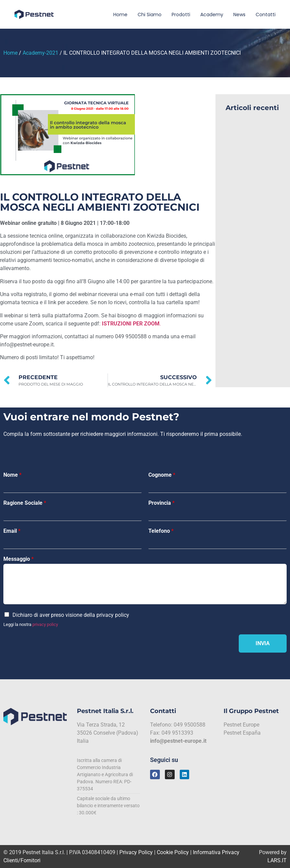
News (239, 15)
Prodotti (181, 15)
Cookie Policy (173, 852)
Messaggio (19, 559)
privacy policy (45, 624)
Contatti (266, 15)
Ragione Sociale (25, 503)
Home (120, 15)
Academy (212, 15)
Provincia (162, 503)
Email (12, 531)
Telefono (161, 531)
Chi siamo (150, 15)
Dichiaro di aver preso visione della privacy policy (71, 615)
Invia (263, 643)
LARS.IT (277, 860)
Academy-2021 (40, 53)
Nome (12, 475)
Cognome (162, 475)
